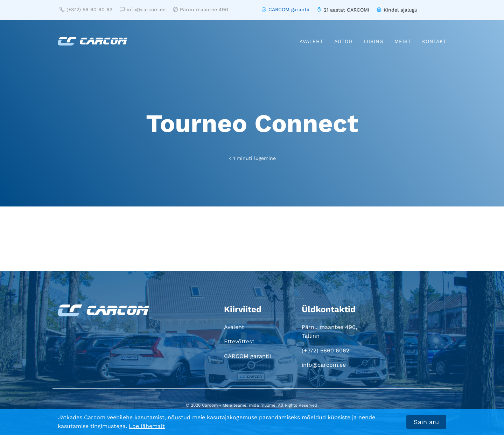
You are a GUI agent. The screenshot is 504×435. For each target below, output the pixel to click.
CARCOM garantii (289, 9)
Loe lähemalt (147, 426)
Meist (403, 41)
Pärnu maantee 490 (201, 9)
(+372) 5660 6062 (325, 350)
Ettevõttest (239, 341)
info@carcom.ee (143, 9)
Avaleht (311, 41)
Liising (373, 41)
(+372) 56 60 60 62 (86, 9)
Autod (343, 41)
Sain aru (426, 422)
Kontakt (434, 41)
